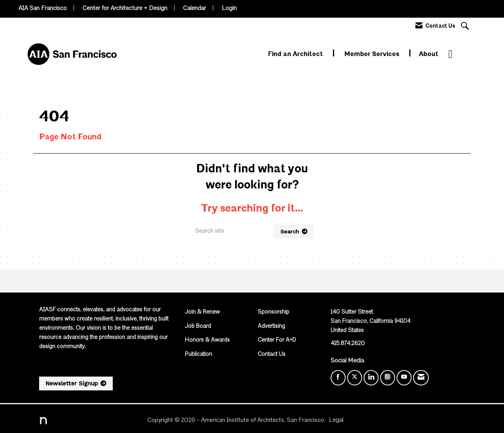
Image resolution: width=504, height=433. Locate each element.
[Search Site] (466, 27)
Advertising (271, 326)
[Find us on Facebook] (338, 378)
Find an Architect (296, 54)
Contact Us (272, 354)
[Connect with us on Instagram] (388, 378)
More (457, 54)
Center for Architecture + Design (125, 8)
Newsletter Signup (72, 383)
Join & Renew (202, 312)
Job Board (198, 326)
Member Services (373, 54)
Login (229, 8)
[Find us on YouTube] (404, 378)
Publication (198, 354)
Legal (336, 420)
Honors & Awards (207, 340)
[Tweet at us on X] (355, 378)
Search (290, 231)
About (429, 54)
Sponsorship (273, 312)
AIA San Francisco (43, 8)
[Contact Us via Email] (421, 378)
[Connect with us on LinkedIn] (371, 378)
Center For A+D (277, 340)
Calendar (194, 8)
